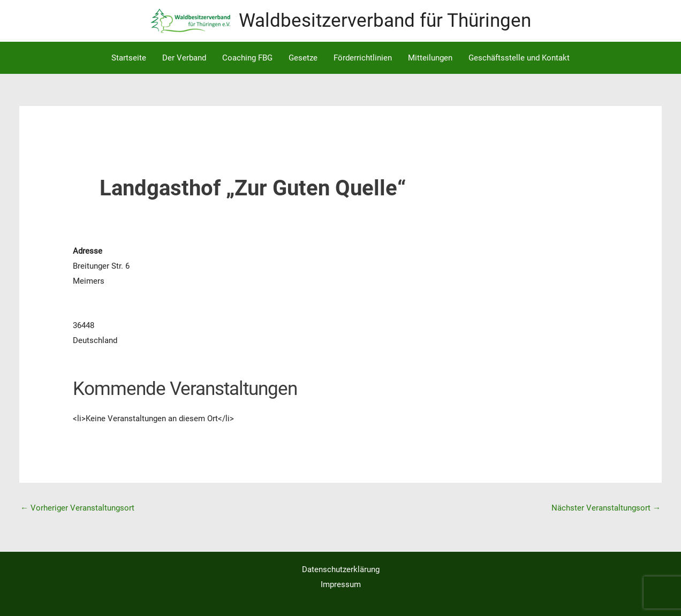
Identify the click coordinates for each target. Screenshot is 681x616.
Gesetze (303, 58)
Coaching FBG (247, 58)
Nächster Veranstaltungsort (606, 508)
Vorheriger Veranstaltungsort (77, 508)
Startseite (129, 58)
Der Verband (184, 58)
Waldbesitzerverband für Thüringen (385, 21)
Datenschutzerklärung (341, 569)
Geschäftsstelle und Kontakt (519, 58)
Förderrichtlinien (363, 58)
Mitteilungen (430, 58)
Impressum (341, 584)
